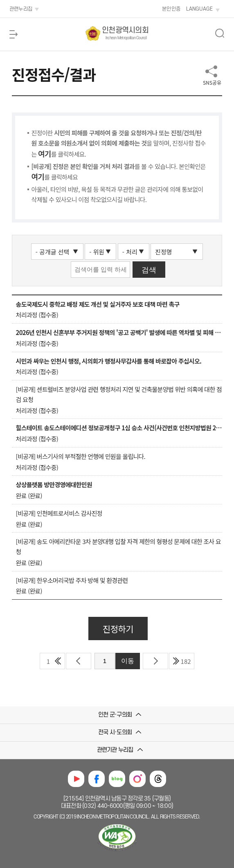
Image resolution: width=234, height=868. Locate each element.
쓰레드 (158, 779)
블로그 (117, 779)
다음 (155, 661)
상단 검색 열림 (220, 33)
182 (186, 661)
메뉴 (13, 34)
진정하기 (118, 629)
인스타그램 (137, 779)
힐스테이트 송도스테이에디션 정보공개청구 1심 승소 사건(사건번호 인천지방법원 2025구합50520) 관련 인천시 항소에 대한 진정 (119, 428)
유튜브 (76, 779)
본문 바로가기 (17, 0)
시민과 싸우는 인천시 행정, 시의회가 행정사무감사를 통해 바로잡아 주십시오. (109, 361)
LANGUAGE (199, 9)
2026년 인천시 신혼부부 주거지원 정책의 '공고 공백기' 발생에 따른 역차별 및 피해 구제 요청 (119, 332)
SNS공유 (212, 82)
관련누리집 (21, 9)
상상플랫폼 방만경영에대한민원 (54, 485)
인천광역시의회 (125, 34)
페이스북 (97, 779)
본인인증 (171, 9)
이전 (79, 661)
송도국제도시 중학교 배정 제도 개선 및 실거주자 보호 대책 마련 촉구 (98, 304)
